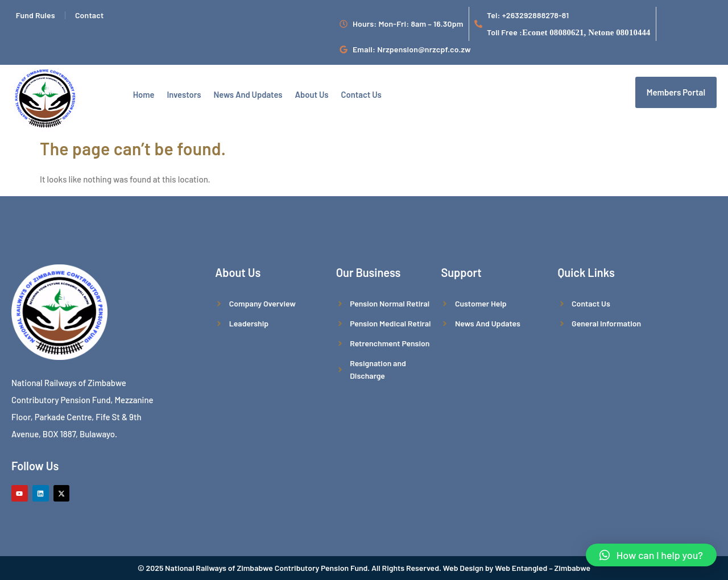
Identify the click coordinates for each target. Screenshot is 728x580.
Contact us (354, 93)
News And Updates (244, 93)
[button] (651, 555)
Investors (181, 93)
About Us (306, 93)
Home (143, 93)
